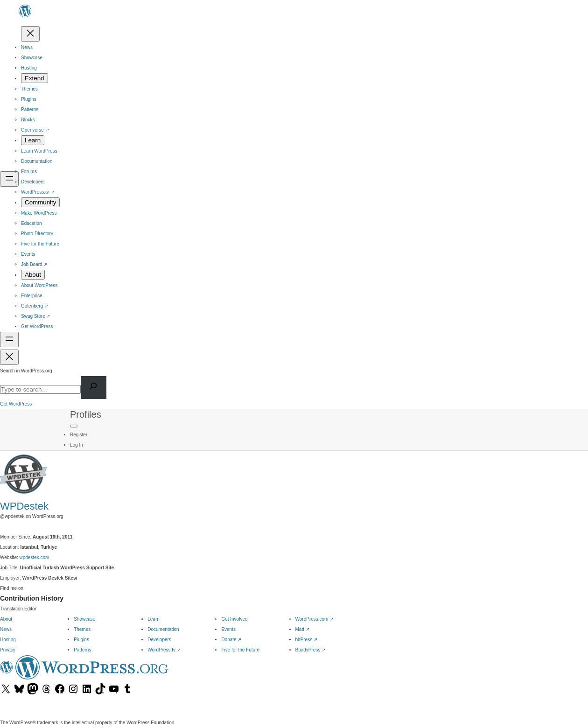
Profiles (86, 414)
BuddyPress (311, 650)
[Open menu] (9, 179)
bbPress (306, 640)
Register (79, 435)
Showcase (84, 619)
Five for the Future (240, 650)
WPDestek (24, 506)
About (6, 619)
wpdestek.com (35, 557)
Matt (302, 629)
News (6, 629)
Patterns (82, 650)
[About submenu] (33, 275)
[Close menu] (30, 34)
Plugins (81, 640)
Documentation (163, 629)
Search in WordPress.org (26, 371)
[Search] (94, 388)
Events (228, 629)
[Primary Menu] (74, 426)
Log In (77, 445)
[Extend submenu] (35, 78)
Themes (82, 629)
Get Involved (234, 619)
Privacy (8, 650)
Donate (231, 640)
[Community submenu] (40, 202)
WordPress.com (315, 619)
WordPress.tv (164, 650)
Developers (159, 640)
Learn (154, 619)
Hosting (8, 640)
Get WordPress (16, 404)
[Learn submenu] (33, 140)
